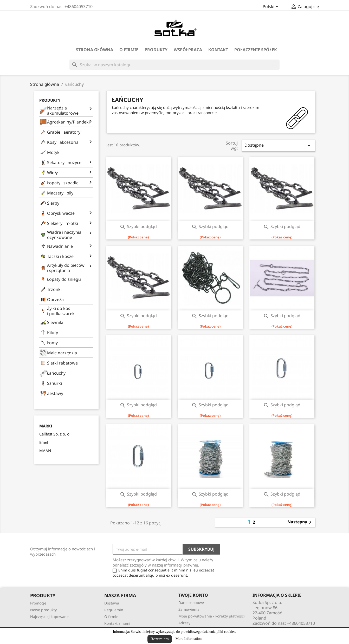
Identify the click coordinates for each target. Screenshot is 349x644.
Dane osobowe (191, 603)
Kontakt (218, 50)
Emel (44, 442)
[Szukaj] (174, 65)
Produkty (156, 50)
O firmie (129, 50)
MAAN (45, 451)
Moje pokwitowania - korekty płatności (212, 616)
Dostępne (278, 145)
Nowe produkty (43, 610)
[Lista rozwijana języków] (271, 7)
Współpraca (188, 50)
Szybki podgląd (138, 226)
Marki (46, 426)
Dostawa (112, 603)
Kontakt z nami (117, 623)
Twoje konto (193, 595)
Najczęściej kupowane (49, 617)
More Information (189, 639)
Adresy (184, 623)
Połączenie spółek (256, 50)
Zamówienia (189, 609)
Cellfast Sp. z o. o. (55, 434)
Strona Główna (95, 50)
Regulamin (114, 610)
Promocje (38, 603)
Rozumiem (160, 639)
